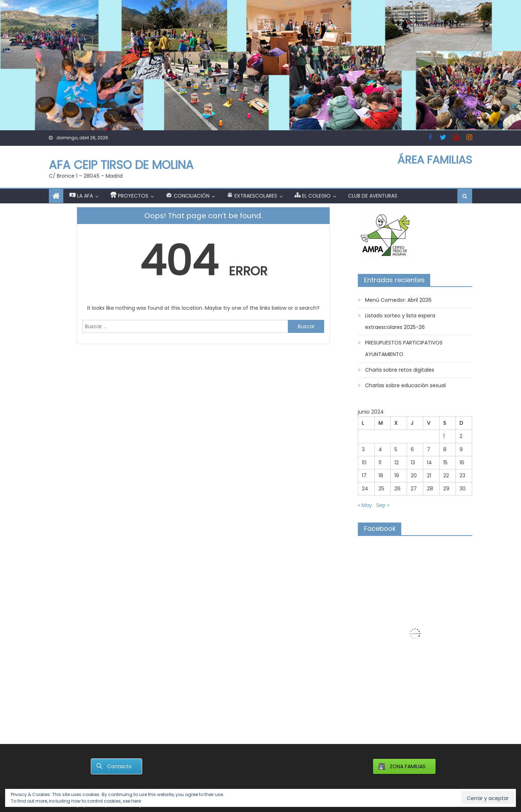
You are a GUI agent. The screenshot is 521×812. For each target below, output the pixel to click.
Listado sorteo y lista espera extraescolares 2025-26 (400, 321)
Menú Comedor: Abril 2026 (398, 300)
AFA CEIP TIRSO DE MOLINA (121, 165)
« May (365, 505)
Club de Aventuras (373, 196)
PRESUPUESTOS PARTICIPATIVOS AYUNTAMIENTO (404, 348)
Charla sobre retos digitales (400, 370)
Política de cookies (164, 801)
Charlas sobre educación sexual (405, 385)
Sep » (383, 505)
